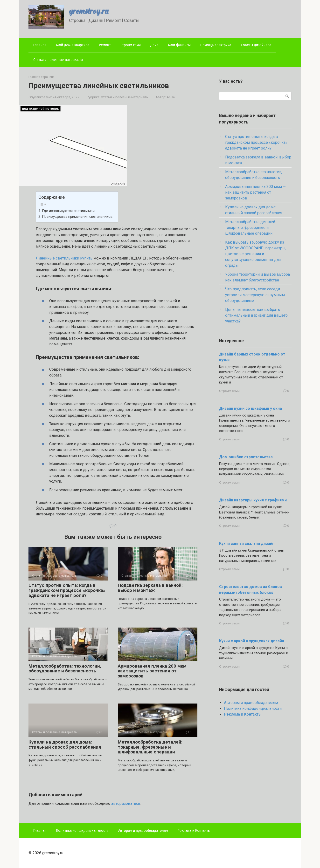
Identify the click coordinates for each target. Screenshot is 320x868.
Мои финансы (179, 45)
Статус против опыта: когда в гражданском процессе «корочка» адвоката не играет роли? (67, 590)
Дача (154, 45)
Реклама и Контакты (243, 714)
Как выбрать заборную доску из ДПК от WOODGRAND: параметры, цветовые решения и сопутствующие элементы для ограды (256, 254)
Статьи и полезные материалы (58, 60)
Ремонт (105, 45)
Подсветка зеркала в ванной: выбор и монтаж (150, 588)
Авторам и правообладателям (251, 703)
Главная (40, 45)
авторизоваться (126, 803)
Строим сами (131, 45)
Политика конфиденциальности (253, 708)
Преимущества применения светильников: (78, 217)
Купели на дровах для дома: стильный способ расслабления (65, 745)
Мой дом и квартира (73, 45)
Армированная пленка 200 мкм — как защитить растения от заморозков (155, 671)
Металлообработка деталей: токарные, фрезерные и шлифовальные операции (150, 747)
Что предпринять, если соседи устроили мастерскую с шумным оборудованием (255, 295)
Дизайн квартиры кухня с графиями (253, 500)
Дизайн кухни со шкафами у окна (250, 408)
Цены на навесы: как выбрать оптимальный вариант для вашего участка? (256, 315)
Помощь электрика (216, 45)
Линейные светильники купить (64, 258)
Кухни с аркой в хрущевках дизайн (252, 641)
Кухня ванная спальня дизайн (247, 543)
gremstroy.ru (89, 11)
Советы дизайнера (256, 45)
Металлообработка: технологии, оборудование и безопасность (65, 669)
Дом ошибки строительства (246, 457)
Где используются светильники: (69, 211)
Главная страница (42, 77)
